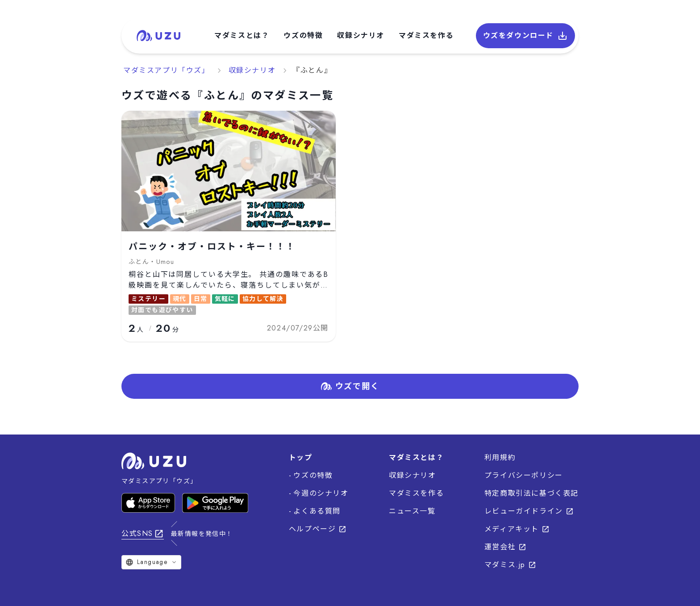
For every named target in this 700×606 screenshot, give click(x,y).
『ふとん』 (312, 70)
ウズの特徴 (303, 36)
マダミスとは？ (242, 36)
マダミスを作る (426, 36)
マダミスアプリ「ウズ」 (167, 70)
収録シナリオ (361, 36)
